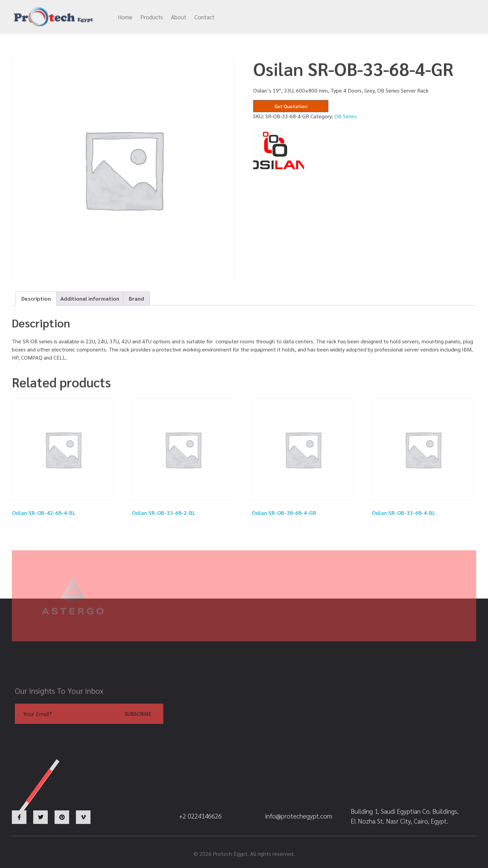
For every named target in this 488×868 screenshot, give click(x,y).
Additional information (90, 298)
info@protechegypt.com (306, 17)
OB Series (346, 116)
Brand (136, 298)
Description (36, 298)
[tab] (36, 299)
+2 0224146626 (380, 17)
